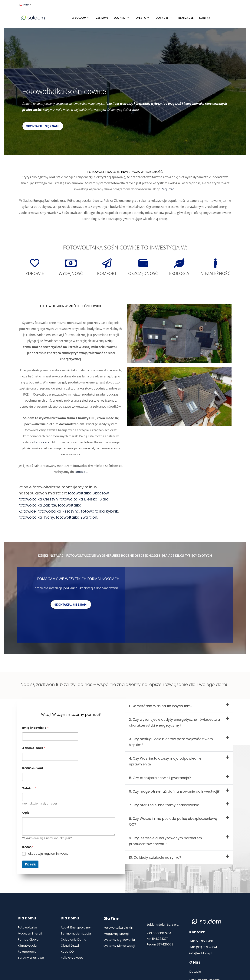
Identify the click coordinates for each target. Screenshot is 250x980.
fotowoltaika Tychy (36, 517)
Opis (26, 813)
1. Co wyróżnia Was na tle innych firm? (161, 706)
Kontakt (197, 932)
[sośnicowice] (179, 605)
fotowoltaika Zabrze (37, 505)
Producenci (42, 442)
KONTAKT (206, 18)
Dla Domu (27, 918)
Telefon (29, 788)
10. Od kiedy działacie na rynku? (155, 857)
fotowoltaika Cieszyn (38, 499)
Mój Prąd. (169, 189)
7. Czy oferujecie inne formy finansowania (164, 805)
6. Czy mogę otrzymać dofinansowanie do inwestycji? (174, 791)
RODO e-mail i (33, 768)
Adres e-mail (34, 748)
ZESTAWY (102, 18)
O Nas (195, 962)
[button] (179, 706)
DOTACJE (164, 18)
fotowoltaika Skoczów (88, 493)
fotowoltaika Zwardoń (77, 517)
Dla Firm (112, 918)
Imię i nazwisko (35, 728)
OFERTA (142, 18)
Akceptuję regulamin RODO (48, 854)
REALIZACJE (186, 18)
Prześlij (30, 864)
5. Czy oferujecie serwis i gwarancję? (160, 778)
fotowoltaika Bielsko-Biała (84, 499)
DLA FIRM (121, 18)
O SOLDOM (81, 18)
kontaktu (81, 472)
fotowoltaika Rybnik (100, 511)
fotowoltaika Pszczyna (58, 511)
